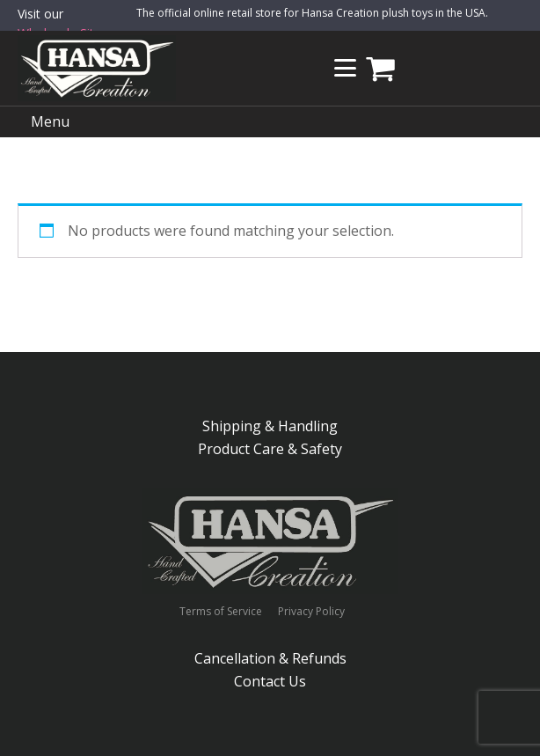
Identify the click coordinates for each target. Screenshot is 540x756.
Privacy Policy (311, 612)
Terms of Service (221, 612)
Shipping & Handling (270, 426)
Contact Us (270, 681)
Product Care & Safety (270, 449)
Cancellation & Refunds (270, 658)
